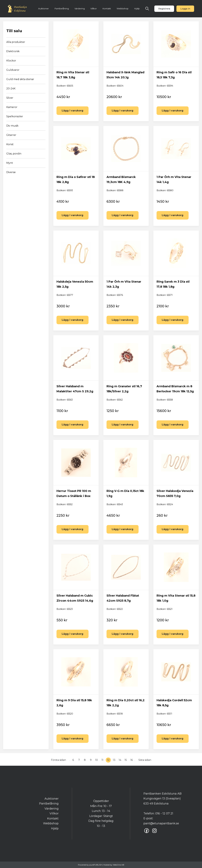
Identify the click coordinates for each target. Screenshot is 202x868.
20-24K (11, 89)
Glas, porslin (14, 154)
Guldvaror (13, 70)
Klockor (11, 61)
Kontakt (107, 9)
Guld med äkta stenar (20, 79)
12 (108, 760)
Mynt (10, 163)
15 (126, 760)
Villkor (94, 9)
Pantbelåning (62, 9)
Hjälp (137, 9)
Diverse (11, 172)
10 (97, 760)
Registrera (164, 9)
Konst (10, 144)
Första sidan (58, 760)
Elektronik (13, 51)
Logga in (185, 9)
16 (132, 760)
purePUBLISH (96, 865)
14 (120, 760)
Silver (10, 98)
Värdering (80, 9)
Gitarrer (11, 135)
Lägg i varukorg (73, 111)
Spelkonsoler (15, 116)
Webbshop (123, 9)
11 (102, 760)
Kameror (12, 107)
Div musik (12, 126)
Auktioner (43, 9)
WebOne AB (119, 865)
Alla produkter (16, 42)
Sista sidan (145, 760)
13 (114, 760)
